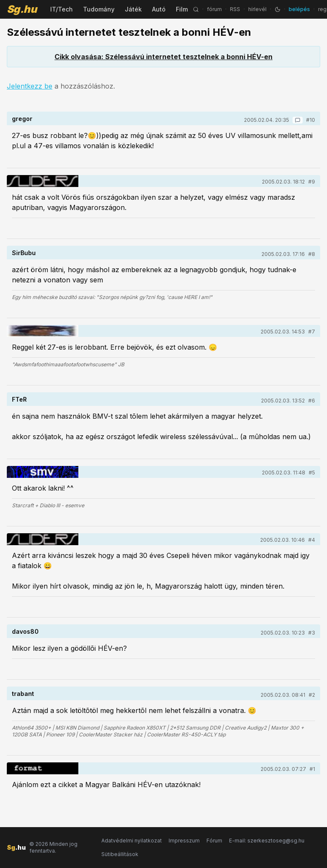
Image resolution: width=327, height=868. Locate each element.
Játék (133, 9)
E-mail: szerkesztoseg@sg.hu (267, 841)
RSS (235, 9)
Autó (159, 9)
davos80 (25, 631)
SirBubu (24, 253)
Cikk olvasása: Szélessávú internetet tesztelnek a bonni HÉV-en (163, 57)
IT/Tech (62, 9)
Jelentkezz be (30, 86)
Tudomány (99, 9)
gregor (22, 119)
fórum (214, 9)
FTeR (19, 399)
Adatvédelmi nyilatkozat (132, 841)
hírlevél (257, 9)
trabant (23, 694)
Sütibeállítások (120, 854)
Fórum (214, 841)
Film (182, 9)
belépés (299, 9)
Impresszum (184, 841)
